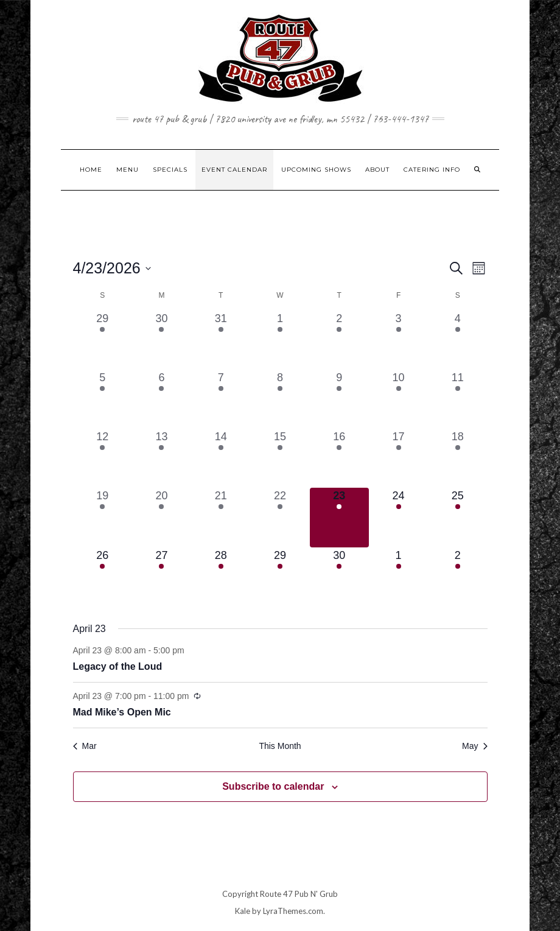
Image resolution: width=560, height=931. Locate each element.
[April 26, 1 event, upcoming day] (103, 577)
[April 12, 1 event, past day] (103, 458)
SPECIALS (170, 170)
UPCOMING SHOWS (316, 170)
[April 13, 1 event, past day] (162, 458)
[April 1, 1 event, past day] (280, 340)
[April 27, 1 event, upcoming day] (162, 577)
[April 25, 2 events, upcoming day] (457, 517)
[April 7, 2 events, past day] (221, 399)
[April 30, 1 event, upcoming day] (339, 577)
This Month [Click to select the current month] (280, 746)
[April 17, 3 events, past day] (398, 458)
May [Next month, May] (474, 746)
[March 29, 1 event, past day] (103, 340)
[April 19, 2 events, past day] (103, 517)
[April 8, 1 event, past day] (280, 399)
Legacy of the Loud (118, 666)
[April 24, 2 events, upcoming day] (398, 517)
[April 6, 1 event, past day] (162, 399)
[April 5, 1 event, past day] (103, 399)
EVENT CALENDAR (234, 170)
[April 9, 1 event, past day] (339, 399)
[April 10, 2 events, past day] (398, 399)
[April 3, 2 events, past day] (398, 340)
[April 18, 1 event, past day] (457, 458)
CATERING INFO (432, 170)
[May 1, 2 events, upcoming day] (398, 577)
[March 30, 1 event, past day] (162, 340)
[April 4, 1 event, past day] (457, 340)
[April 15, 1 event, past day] (280, 458)
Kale (243, 911)
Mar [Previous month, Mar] (85, 746)
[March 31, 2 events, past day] (221, 340)
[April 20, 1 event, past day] (162, 517)
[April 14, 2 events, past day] (221, 458)
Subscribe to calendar (273, 786)
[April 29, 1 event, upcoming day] (280, 577)
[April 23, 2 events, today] (339, 517)
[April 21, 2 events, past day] (221, 517)
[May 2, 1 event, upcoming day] (457, 577)
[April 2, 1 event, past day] (339, 340)
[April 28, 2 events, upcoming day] (221, 577)
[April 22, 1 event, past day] (280, 517)
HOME (91, 170)
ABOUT (377, 170)
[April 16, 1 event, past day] (339, 458)
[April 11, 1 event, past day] (457, 399)
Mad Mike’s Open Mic (122, 712)
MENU (128, 170)
